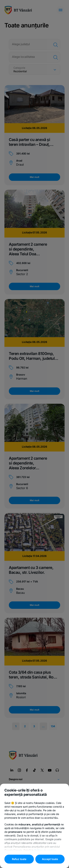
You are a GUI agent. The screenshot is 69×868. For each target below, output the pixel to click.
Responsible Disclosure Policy (34, 838)
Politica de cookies (55, 808)
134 (53, 726)
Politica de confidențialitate (25, 808)
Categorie (19, 68)
